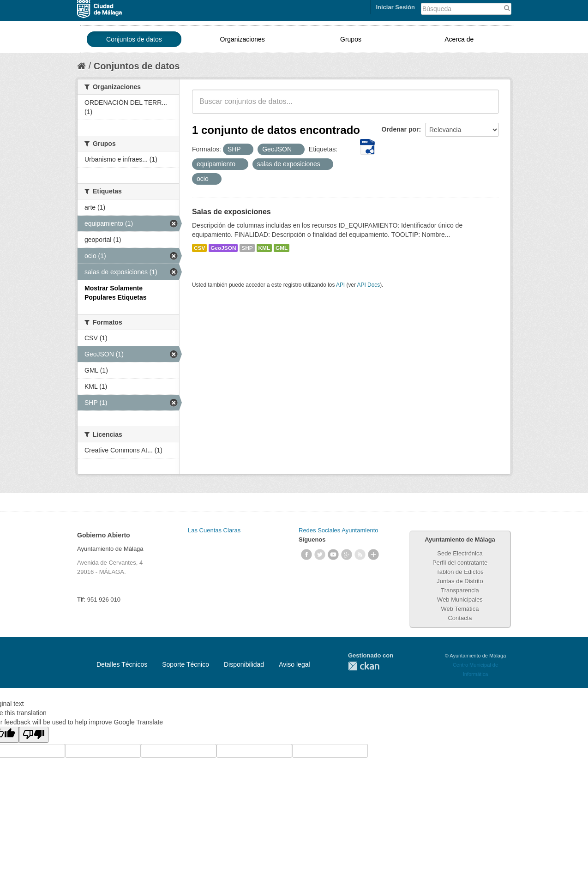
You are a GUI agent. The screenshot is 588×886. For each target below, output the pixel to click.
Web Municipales (460, 600)
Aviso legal (294, 664)
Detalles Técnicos (122, 664)
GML (282, 248)
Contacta (460, 618)
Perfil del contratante (460, 563)
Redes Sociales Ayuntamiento (338, 530)
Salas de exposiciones (231, 212)
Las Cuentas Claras (214, 530)
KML (264, 248)
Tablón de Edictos (460, 572)
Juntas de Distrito (460, 581)
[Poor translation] (34, 735)
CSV (199, 248)
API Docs (369, 285)
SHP (247, 248)
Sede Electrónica (460, 553)
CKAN (364, 666)
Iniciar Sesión (395, 7)
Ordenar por (400, 129)
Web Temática (460, 609)
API (340, 285)
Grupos (351, 39)
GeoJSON (223, 248)
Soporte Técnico (186, 664)
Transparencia (460, 590)
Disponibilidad (244, 664)
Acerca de (459, 39)
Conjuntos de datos (134, 39)
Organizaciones (243, 39)
